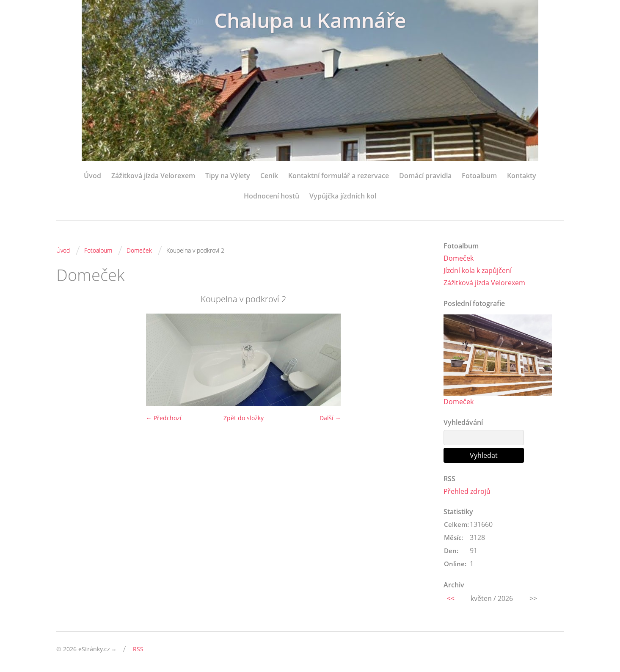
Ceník (269, 176)
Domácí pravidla (425, 176)
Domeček (139, 250)
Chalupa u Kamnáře (310, 20)
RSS (138, 649)
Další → (330, 418)
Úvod (92, 176)
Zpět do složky (244, 418)
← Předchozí (164, 418)
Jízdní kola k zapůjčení (478, 270)
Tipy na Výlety (228, 176)
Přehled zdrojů (467, 491)
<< (451, 598)
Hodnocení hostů (271, 196)
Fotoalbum (479, 176)
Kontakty (522, 176)
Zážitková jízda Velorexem (153, 176)
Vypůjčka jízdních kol (343, 196)
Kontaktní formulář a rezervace (339, 176)
